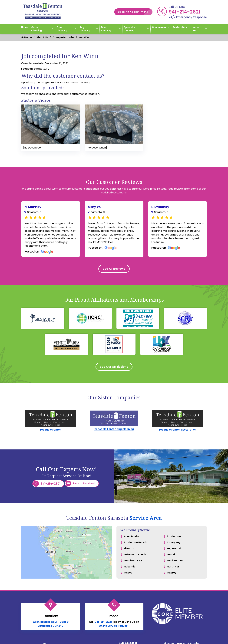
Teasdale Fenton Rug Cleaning (114, 431)
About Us (197, 29)
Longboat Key (133, 563)
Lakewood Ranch (135, 557)
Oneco (128, 576)
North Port (174, 569)
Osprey (172, 576)
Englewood (174, 550)
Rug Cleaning (85, 29)
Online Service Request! (114, 627)
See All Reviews (114, 270)
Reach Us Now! (81, 485)
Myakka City (175, 563)
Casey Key (174, 544)
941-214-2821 (185, 12)
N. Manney (33, 207)
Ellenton (129, 550)
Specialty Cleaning (129, 29)
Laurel (171, 557)
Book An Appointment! (135, 12)
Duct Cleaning (106, 29)
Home (25, 27)
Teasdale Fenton (51, 431)
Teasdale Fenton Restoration (178, 431)
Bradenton (174, 538)
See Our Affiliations (114, 368)
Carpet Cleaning (36, 29)
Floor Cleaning (62, 29)
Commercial (159, 27)
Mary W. (94, 207)
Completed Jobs (63, 37)
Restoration (180, 27)
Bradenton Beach (135, 544)
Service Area (146, 519)
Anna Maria (131, 538)
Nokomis (130, 569)
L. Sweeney (160, 207)
